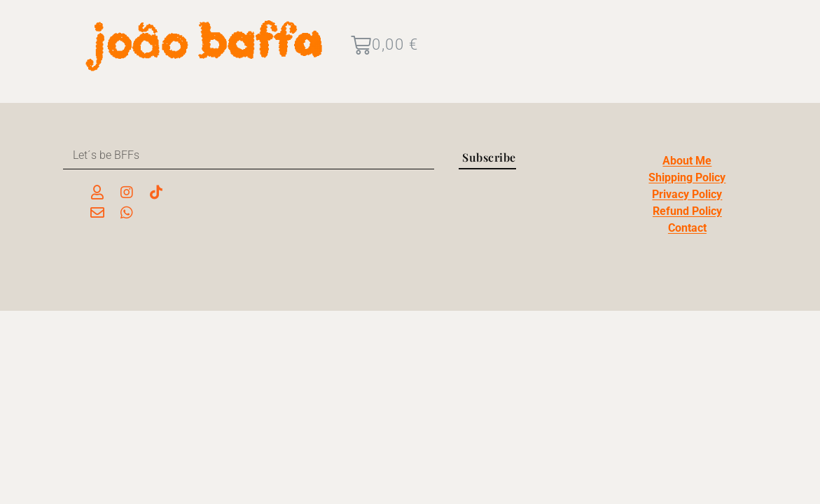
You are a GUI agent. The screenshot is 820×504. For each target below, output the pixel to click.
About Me (687, 161)
